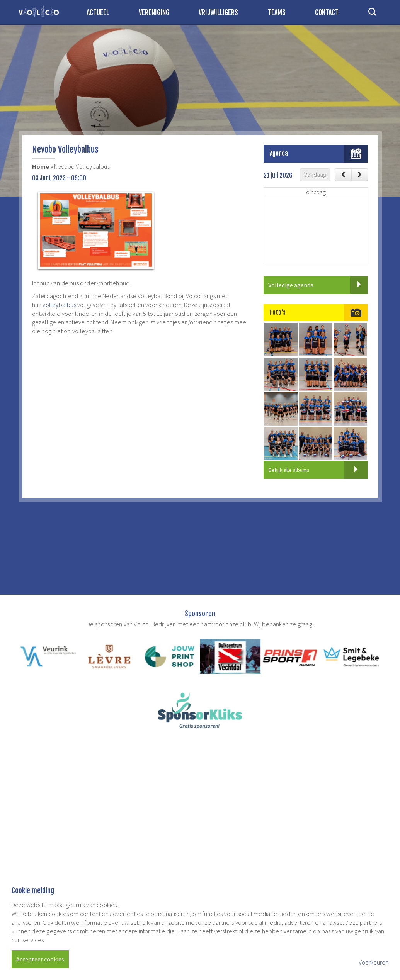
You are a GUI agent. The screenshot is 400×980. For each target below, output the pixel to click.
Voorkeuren (374, 962)
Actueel (98, 12)
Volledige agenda (318, 285)
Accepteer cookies (40, 959)
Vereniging (154, 12)
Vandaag (315, 175)
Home (41, 166)
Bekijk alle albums (318, 470)
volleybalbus (59, 305)
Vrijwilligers (218, 12)
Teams (277, 12)
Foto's (278, 312)
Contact (327, 12)
